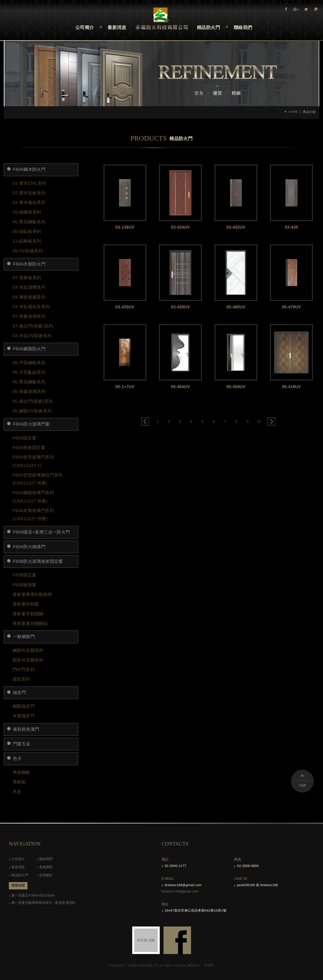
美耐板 (19, 782)
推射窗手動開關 (28, 614)
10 (259, 421)
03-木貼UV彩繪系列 (32, 336)
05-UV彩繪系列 (28, 251)
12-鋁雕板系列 (27, 241)
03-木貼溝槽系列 (29, 287)
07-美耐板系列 (27, 278)
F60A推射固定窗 (29, 448)
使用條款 (46, 875)
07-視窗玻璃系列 (29, 316)
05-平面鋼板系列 (29, 363)
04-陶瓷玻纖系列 (29, 297)
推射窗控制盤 (26, 604)
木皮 (17, 792)
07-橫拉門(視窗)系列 (33, 326)
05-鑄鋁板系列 (27, 232)
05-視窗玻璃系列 (29, 392)
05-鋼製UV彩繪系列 (32, 411)
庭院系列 (21, 679)
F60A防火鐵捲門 (29, 547)
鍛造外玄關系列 (28, 660)
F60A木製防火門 (29, 264)
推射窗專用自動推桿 (32, 594)
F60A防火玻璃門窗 (31, 424)
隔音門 (19, 693)
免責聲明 (46, 867)
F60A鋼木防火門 (29, 169)
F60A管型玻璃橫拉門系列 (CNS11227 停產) (38, 479)
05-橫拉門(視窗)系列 (33, 401)
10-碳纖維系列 (27, 212)
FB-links (177, 940)
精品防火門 (20, 875)
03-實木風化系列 (29, 203)
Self (162, 19)
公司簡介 (18, 859)
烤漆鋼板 (21, 772)
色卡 (17, 759)
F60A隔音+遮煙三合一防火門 (42, 532)
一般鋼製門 (24, 637)
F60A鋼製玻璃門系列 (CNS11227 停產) (33, 497)
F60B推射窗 (24, 585)
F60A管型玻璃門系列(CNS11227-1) (33, 461)
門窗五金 (22, 744)
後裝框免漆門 (26, 729)
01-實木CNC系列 (29, 183)
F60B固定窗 (24, 575)
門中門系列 (24, 670)
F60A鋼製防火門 (29, 349)
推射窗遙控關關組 (30, 624)
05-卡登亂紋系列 (29, 372)
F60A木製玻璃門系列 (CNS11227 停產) (33, 515)
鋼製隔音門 (24, 706)
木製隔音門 (24, 716)
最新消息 (18, 867)
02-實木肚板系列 (29, 193)
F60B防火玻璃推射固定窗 (38, 561)
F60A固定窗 (24, 438)
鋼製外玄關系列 (28, 651)
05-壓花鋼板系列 (29, 222)
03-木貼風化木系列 (31, 307)
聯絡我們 (46, 859)
